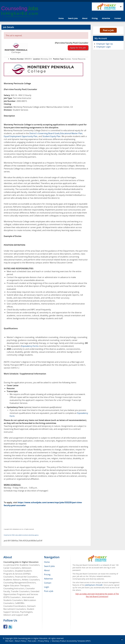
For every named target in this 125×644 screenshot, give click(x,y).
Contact (118, 18)
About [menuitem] (47, 570)
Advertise (106, 18)
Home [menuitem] (47, 562)
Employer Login (104, 47)
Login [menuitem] (47, 587)
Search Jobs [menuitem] (49, 566)
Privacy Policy (44, 641)
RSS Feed (9, 641)
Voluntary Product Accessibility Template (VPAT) (71, 641)
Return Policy (20, 641)
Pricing (95, 18)
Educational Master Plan (71, 133)
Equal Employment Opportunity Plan (21, 136)
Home (61, 18)
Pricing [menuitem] (47, 574)
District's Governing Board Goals (44, 133)
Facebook (5, 627)
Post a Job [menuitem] (49, 591)
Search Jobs (73, 18)
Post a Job (108, 30)
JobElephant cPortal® (94, 585)
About (85, 18)
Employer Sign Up (105, 44)
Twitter (10, 627)
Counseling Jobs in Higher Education (33, 638)
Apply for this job (78, 48)
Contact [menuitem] (48, 583)
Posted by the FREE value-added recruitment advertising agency (21, 535)
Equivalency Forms (30, 346)
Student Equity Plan (52, 136)
